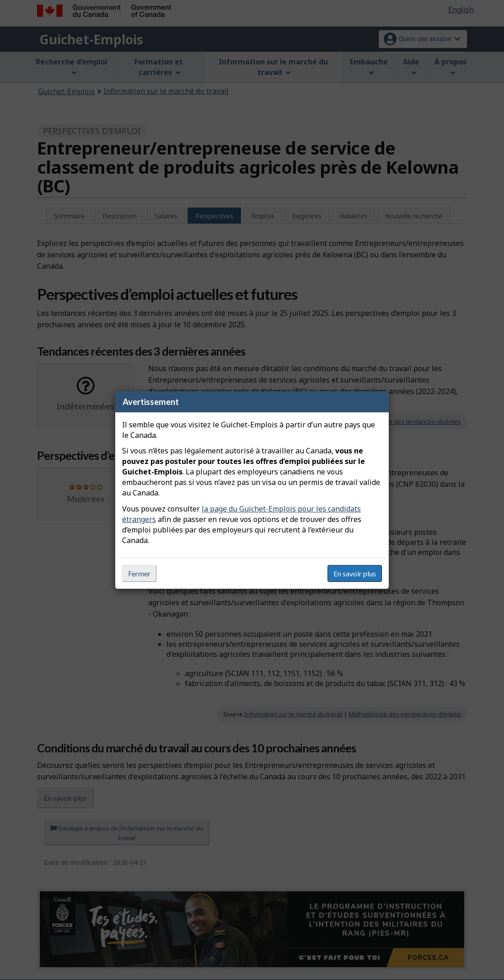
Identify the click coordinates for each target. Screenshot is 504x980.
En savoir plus (355, 573)
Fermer (139, 573)
